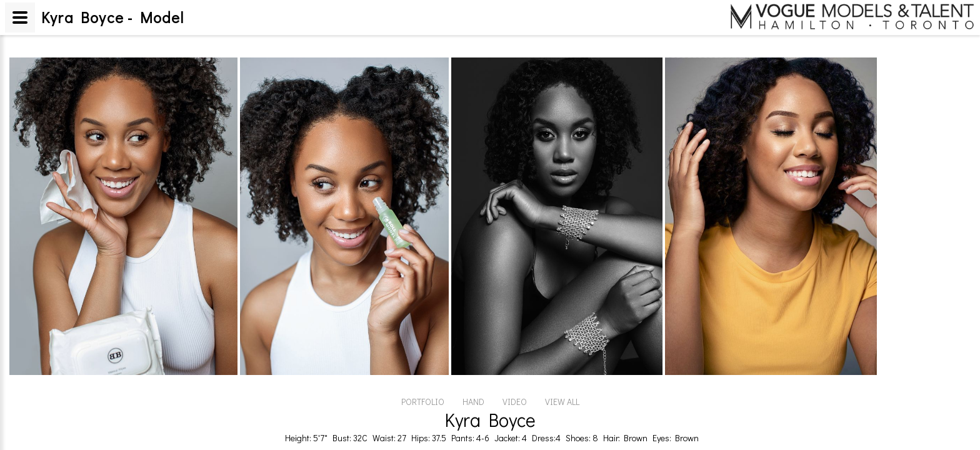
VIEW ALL (562, 402)
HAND (473, 402)
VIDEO (515, 402)
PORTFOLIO (423, 402)
